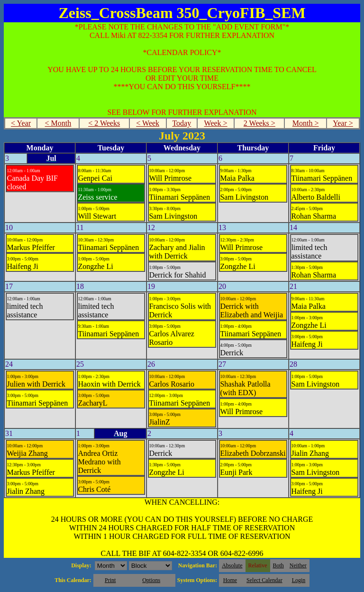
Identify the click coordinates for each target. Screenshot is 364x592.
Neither (298, 565)
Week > (216, 123)
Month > (306, 123)
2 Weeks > (259, 123)
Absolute (232, 565)
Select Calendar (264, 580)
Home (230, 580)
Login (299, 580)
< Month (58, 123)
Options (151, 580)
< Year (21, 123)
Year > (343, 123)
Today (182, 123)
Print (110, 580)
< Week (148, 123)
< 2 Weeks (104, 123)
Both (278, 565)
